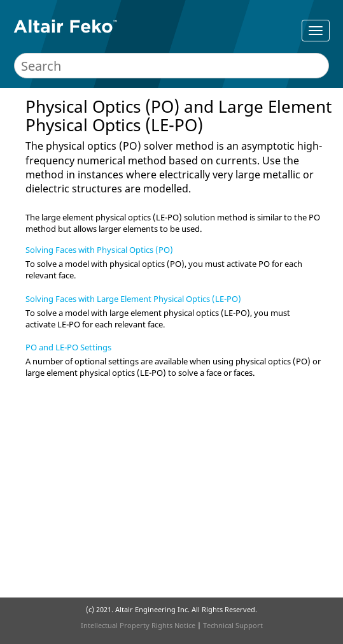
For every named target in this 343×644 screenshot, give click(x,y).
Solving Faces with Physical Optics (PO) (99, 250)
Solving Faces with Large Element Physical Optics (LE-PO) (133, 299)
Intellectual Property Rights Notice (138, 625)
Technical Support (233, 625)
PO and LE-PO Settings (68, 347)
